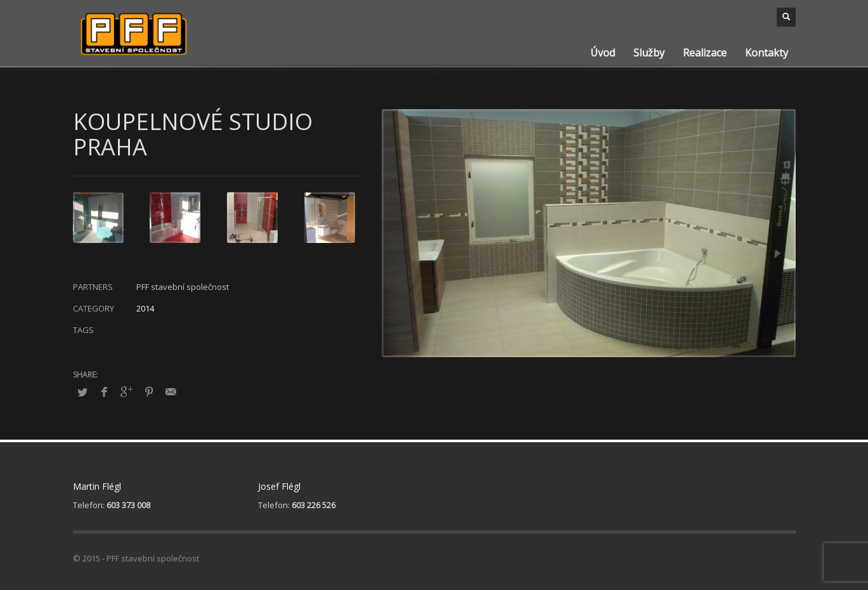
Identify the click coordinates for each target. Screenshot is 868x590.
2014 (145, 308)
